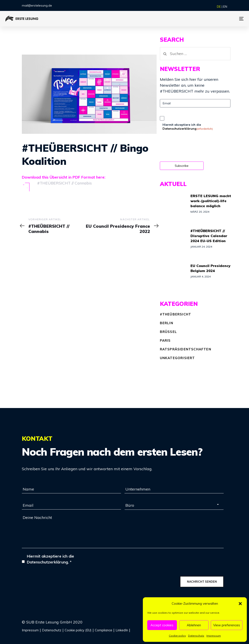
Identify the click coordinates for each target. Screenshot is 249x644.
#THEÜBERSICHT (176, 314)
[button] (240, 604)
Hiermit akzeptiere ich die (188, 127)
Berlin (167, 323)
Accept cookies (162, 625)
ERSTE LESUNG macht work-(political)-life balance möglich (211, 201)
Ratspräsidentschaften (186, 349)
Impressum (214, 636)
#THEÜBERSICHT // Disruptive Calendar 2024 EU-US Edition (209, 236)
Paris (165, 340)
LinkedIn (122, 630)
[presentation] (193, 148)
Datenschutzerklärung (179, 129)
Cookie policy (177, 636)
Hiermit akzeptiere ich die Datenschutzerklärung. (50, 559)
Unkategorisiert (177, 358)
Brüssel (168, 332)
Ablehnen (194, 625)
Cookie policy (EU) (78, 630)
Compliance (104, 630)
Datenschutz (196, 636)
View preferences (227, 625)
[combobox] (174, 505)
